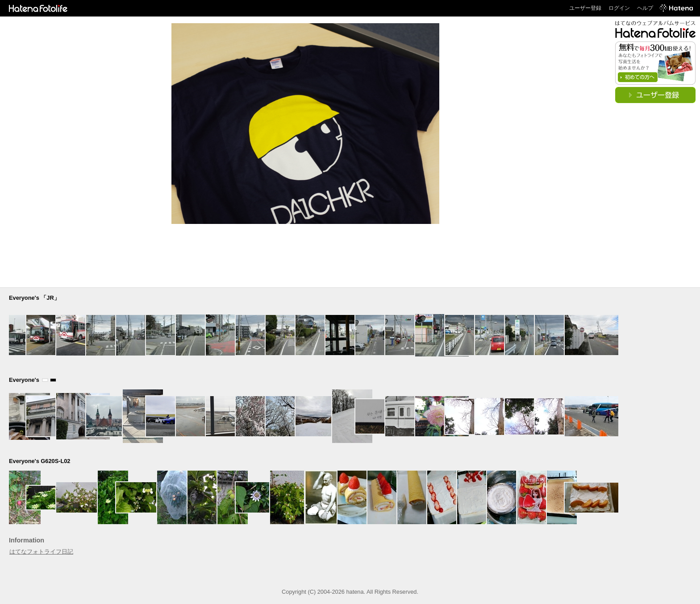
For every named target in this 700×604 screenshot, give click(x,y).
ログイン (619, 8)
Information (27, 540)
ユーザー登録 (585, 8)
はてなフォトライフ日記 (41, 552)
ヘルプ (645, 8)
